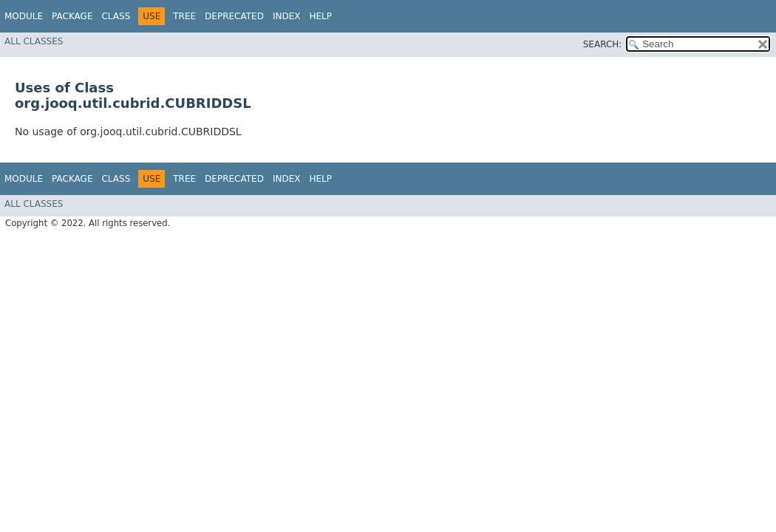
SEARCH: (603, 44)
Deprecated (234, 16)
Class (116, 16)
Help (320, 16)
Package (72, 16)
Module (24, 16)
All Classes (34, 41)
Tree (184, 16)
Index (287, 16)
